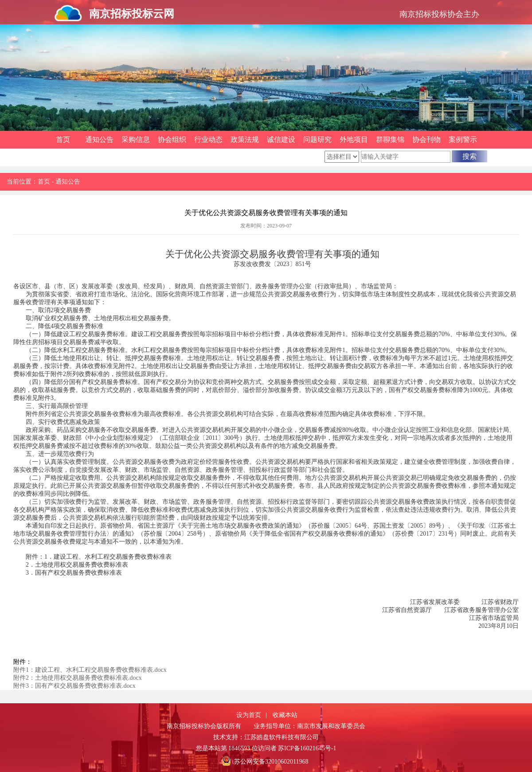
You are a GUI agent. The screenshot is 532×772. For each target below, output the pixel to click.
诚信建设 (281, 139)
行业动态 (208, 139)
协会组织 (172, 139)
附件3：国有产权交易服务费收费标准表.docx (74, 686)
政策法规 (245, 139)
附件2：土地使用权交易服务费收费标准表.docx (78, 678)
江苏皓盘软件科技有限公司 (282, 737)
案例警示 (463, 139)
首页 (63, 139)
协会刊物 (426, 139)
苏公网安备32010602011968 (271, 762)
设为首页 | (252, 715)
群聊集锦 (390, 139)
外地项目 (354, 139)
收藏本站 (285, 715)
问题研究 (317, 139)
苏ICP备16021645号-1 (307, 748)
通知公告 (99, 139)
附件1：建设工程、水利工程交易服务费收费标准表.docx (90, 670)
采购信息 (136, 139)
